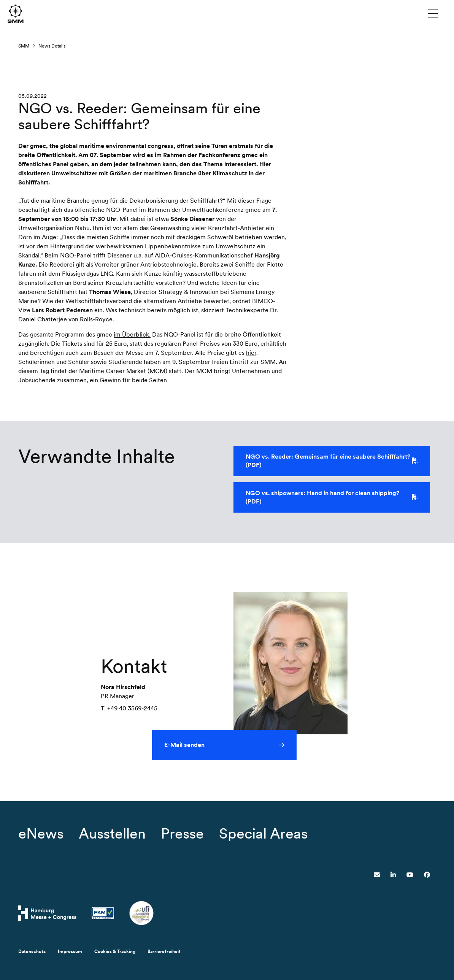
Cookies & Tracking (115, 951)
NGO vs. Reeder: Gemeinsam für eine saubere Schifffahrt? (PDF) (332, 461)
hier (251, 353)
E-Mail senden (184, 746)
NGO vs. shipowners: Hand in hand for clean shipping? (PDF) (332, 498)
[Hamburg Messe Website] (47, 913)
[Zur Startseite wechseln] (16, 13)
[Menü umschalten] (433, 13)
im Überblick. (132, 335)
